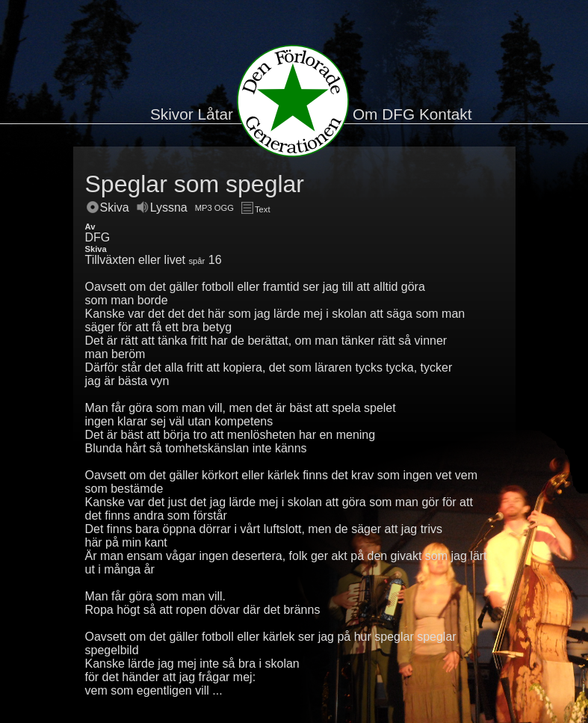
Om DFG (384, 114)
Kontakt (446, 114)
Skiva (108, 207)
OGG (224, 208)
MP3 (204, 208)
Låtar (216, 114)
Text (256, 209)
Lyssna (162, 207)
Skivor (172, 114)
